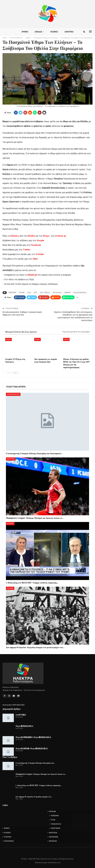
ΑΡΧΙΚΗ (22, 32)
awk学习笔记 (21, 715)
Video (29, 293)
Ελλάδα (31, 236)
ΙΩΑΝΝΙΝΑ (67, 293)
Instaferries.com (54, 863)
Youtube (40, 254)
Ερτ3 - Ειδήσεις (45, 293)
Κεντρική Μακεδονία (80, 293)
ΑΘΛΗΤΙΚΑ (11, 459)
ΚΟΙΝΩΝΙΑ (55, 816)
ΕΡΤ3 (36, 293)
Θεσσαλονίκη (57, 293)
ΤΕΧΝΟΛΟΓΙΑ (56, 824)
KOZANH (22, 293)
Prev (9, 373)
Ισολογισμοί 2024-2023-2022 (14, 705)
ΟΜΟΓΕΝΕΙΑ (56, 828)
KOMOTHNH (12, 293)
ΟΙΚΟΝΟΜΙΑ (53, 837)
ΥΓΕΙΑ (53, 820)
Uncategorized (13, 394)
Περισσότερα (69, 32)
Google (41, 240)
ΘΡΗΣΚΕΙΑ (53, 841)
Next (16, 373)
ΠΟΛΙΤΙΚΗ (8, 837)
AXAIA (8, 339)
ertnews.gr (32, 275)
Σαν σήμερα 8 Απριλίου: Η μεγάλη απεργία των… (34, 797)
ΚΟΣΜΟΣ (52, 32)
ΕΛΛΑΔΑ (36, 32)
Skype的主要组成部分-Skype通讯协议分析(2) (33, 737)
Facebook (36, 245)
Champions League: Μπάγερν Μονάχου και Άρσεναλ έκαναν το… (41, 774)
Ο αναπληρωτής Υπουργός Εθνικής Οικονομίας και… (35, 763)
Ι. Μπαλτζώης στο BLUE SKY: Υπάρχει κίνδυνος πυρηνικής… (39, 785)
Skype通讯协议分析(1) (24, 726)
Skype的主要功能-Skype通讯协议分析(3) (32, 748)
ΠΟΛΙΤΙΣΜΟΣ (9, 841)
